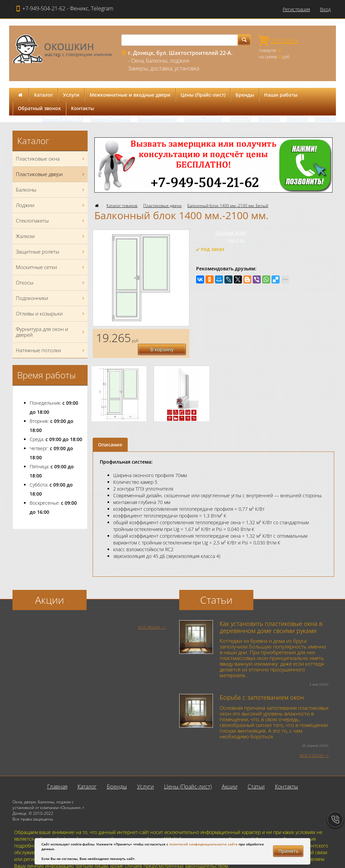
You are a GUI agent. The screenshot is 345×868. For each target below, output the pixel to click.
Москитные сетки (51, 267)
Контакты (83, 108)
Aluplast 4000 (231, 233)
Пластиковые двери (162, 206)
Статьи (256, 775)
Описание (110, 433)
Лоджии (51, 205)
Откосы (51, 283)
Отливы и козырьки (51, 314)
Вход (325, 9)
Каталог (43, 95)
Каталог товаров (122, 206)
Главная (57, 775)
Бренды (245, 95)
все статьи (311, 744)
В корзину (166, 337)
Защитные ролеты (51, 252)
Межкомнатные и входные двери (130, 95)
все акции (149, 615)
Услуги (71, 95)
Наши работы (281, 95)
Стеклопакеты (51, 221)
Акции (230, 775)
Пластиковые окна (51, 159)
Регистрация (296, 9)
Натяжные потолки (51, 350)
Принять (288, 851)
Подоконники (51, 298)
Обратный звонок (39, 108)
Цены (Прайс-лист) (203, 95)
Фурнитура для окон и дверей (51, 332)
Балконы (51, 190)
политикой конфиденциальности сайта (203, 844)
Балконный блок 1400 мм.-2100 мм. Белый (228, 206)
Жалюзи (51, 236)
